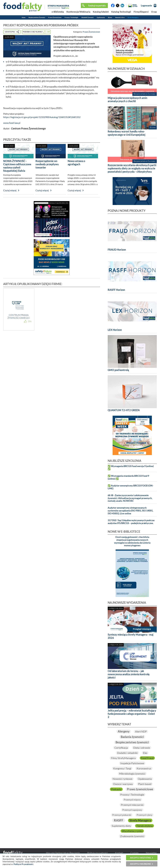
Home (24, 17)
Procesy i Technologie (71, 17)
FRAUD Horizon (117, 250)
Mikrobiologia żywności (132, 774)
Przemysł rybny (144, 815)
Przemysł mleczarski (132, 805)
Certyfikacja (121, 748)
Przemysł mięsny (132, 800)
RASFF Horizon (116, 290)
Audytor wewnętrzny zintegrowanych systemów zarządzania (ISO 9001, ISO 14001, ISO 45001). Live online (130, 511)
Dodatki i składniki (127, 753)
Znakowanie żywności (132, 836)
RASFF (119, 820)
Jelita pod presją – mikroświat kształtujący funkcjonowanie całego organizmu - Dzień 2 (132, 714)
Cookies (134, 853)
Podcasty (116, 789)
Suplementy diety (121, 826)
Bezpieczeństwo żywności (132, 742)
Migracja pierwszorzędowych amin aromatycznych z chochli (127, 99)
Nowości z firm (120, 17)
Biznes (110, 17)
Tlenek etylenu (145, 826)
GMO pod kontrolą (118, 370)
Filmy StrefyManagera (123, 758)
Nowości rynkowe (122, 779)
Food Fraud (147, 758)
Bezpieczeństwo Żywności (37, 17)
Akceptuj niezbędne (140, 864)
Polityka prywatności (98, 853)
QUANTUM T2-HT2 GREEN (124, 410)
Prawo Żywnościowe (55, 17)
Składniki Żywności (87, 17)
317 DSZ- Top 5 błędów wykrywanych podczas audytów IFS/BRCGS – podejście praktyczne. (131, 522)
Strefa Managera (133, 17)
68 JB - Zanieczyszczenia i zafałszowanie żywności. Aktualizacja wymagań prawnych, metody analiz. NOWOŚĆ (130, 498)
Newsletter (151, 853)
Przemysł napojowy (132, 810)
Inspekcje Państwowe (132, 763)
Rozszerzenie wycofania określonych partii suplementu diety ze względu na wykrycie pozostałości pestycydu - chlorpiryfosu (132, 168)
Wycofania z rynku (132, 831)
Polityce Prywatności (23, 864)
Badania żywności (132, 737)
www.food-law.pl (12, 123)
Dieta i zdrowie (142, 748)
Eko (145, 753)
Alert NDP (141, 731)
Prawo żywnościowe (140, 789)
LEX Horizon (115, 330)
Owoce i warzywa (123, 784)
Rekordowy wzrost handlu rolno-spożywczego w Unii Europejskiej (126, 133)
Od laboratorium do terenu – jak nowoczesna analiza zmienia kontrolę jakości (129, 674)
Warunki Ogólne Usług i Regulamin (63, 853)
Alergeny (124, 731)
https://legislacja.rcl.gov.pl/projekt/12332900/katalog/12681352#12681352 (42, 117)
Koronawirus (144, 768)
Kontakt (119, 853)
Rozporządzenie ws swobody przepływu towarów (47, 164)
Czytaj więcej (10, 190)
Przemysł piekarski (122, 815)
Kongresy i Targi (122, 768)
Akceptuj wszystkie (140, 858)
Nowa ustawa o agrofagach (76, 163)
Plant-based (145, 784)
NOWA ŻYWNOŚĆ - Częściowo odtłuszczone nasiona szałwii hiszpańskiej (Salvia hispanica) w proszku (17, 167)
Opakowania (101, 17)
